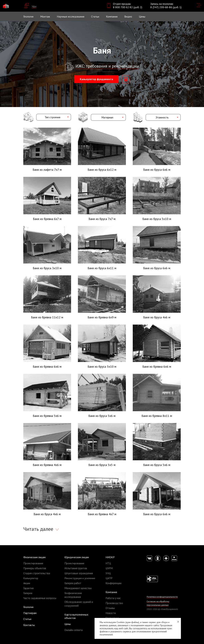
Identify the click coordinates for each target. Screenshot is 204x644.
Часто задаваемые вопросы (40, 598)
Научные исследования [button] (71, 16)
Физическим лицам (34, 557)
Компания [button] (112, 16)
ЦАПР (109, 578)
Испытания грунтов (76, 568)
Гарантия (28, 588)
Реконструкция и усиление (80, 578)
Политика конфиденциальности (162, 597)
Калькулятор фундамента (96, 79)
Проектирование (33, 563)
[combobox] (54, 117)
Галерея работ (73, 583)
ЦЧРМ (109, 568)
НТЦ (108, 563)
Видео (128, 16)
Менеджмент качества (78, 588)
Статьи (95, 16)
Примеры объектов (35, 568)
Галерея (28, 593)
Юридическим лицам (77, 557)
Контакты (29, 625)
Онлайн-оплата (73, 630)
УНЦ (108, 573)
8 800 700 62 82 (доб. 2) (128, 7)
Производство (114, 603)
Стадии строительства (37, 573)
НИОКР (110, 557)
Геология (28, 16)
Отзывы (110, 608)
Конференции (113, 583)
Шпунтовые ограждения (79, 573)
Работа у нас (113, 598)
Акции (27, 583)
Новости (111, 613)
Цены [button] (142, 16)
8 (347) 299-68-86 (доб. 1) (166, 7)
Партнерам (30, 613)
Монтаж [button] (45, 16)
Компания (111, 592)
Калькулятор (31, 578)
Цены (68, 624)
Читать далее (39, 529)
